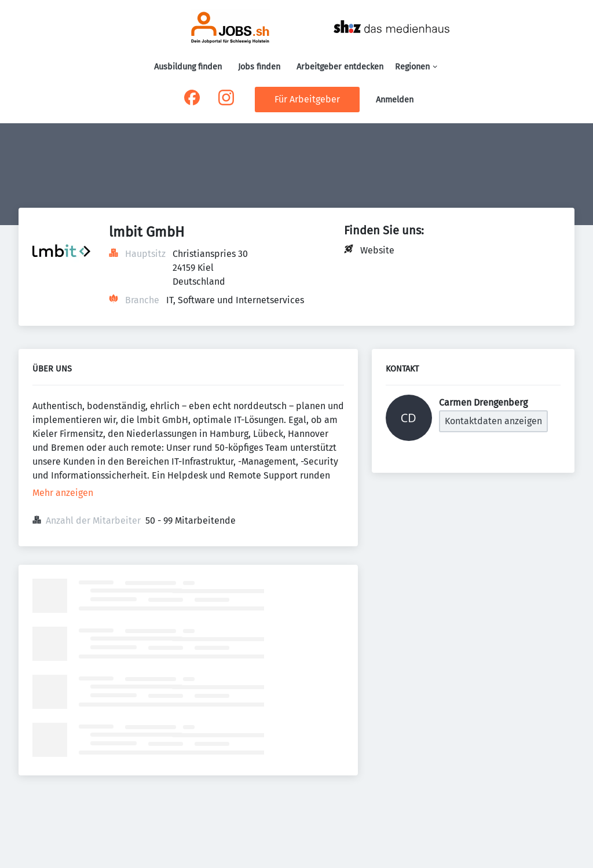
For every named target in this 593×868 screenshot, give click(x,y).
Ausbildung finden (188, 67)
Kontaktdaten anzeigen (493, 421)
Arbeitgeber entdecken (340, 67)
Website (377, 250)
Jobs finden (259, 67)
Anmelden (395, 100)
